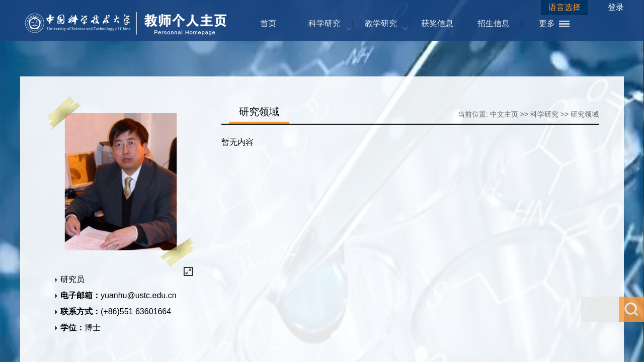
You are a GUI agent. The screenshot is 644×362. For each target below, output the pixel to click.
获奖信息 (437, 23)
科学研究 (325, 23)
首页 (268, 23)
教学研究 (381, 23)
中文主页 (504, 114)
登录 (616, 7)
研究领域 (585, 114)
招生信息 (494, 23)
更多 (547, 23)
